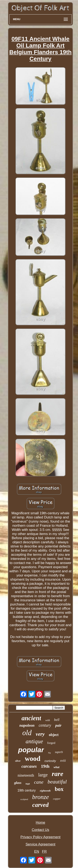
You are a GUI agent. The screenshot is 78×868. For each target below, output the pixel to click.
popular (31, 750)
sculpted (24, 799)
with (48, 720)
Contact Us (40, 830)
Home (40, 823)
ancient (31, 718)
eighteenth (45, 791)
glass (18, 783)
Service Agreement (40, 844)
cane (39, 782)
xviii (63, 761)
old (27, 733)
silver (18, 761)
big (49, 753)
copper (57, 799)
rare (58, 774)
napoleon (27, 725)
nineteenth (26, 775)
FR (44, 852)
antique (34, 741)
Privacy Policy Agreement (41, 837)
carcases (29, 766)
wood (32, 759)
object (54, 735)
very (40, 734)
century (45, 725)
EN (37, 852)
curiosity (50, 761)
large (43, 775)
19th (45, 766)
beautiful (57, 782)
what (57, 767)
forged (51, 743)
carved (41, 805)
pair (58, 725)
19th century (27, 790)
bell (57, 720)
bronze (41, 797)
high (28, 784)
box (59, 789)
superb (59, 752)
